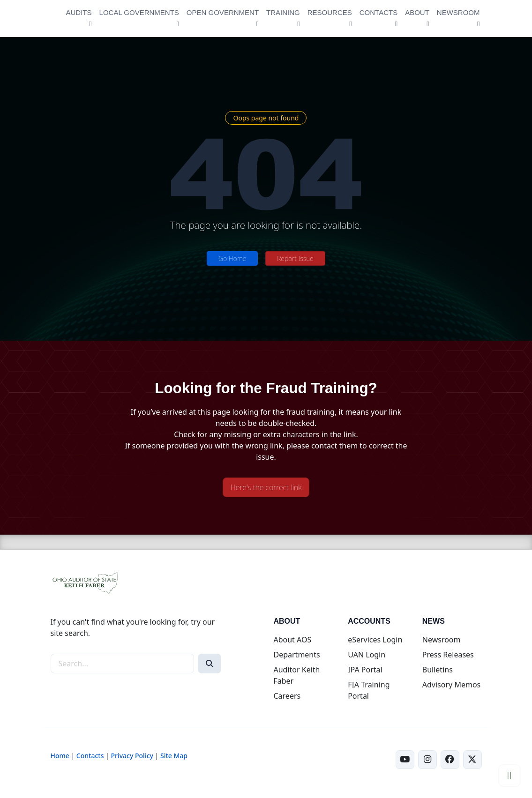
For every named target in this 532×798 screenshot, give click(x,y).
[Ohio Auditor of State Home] (52, 19)
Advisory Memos (451, 685)
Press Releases (448, 655)
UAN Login (367, 655)
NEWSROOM (458, 12)
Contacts (90, 756)
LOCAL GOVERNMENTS (139, 12)
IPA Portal (365, 670)
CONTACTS (378, 12)
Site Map (174, 756)
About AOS (292, 640)
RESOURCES (330, 12)
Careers (287, 696)
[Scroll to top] (510, 776)
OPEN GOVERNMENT (223, 12)
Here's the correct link (266, 487)
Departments (296, 655)
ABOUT (417, 12)
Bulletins (438, 670)
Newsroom (442, 640)
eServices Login (375, 640)
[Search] (210, 664)
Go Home (232, 258)
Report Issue (295, 258)
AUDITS (79, 12)
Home (60, 756)
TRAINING (283, 12)
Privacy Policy (132, 756)
